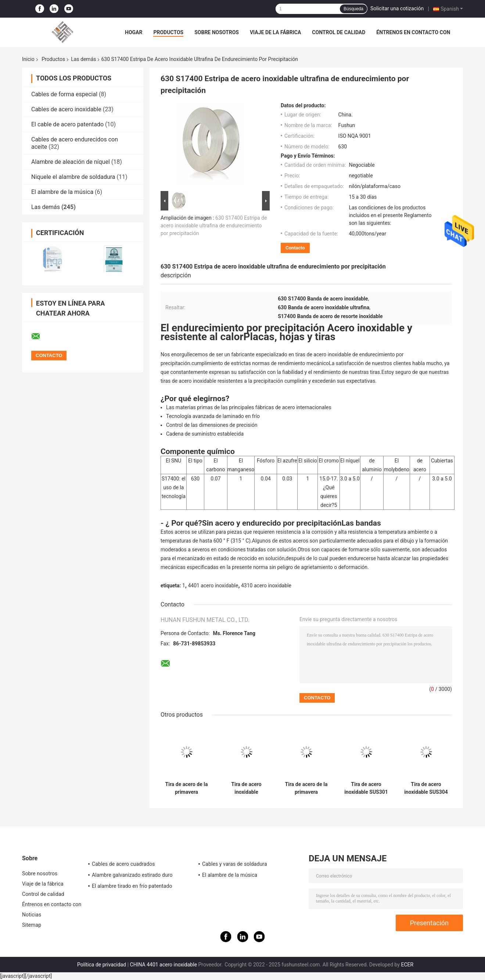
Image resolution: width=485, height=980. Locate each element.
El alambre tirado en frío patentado (132, 886)
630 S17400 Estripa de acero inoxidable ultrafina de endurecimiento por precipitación (214, 226)
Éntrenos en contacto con (413, 32)
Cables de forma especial (64, 94)
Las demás (83, 59)
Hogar (134, 32)
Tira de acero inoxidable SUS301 (366, 788)
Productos (168, 32)
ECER (407, 965)
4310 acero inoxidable (266, 586)
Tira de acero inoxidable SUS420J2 (246, 788)
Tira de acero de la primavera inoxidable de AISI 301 (187, 788)
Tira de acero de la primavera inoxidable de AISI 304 (306, 788)
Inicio (28, 59)
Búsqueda (353, 9)
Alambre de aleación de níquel (71, 162)
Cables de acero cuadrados (123, 864)
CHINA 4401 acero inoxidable (164, 965)
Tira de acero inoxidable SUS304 (426, 788)
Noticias (32, 915)
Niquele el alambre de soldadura (73, 177)
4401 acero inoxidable (213, 586)
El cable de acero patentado (67, 124)
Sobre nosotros (217, 32)
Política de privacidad (102, 965)
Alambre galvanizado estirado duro (132, 875)
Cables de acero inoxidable (66, 109)
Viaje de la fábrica (275, 32)
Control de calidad (339, 32)
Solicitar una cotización (397, 8)
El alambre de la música (62, 192)
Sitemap (32, 925)
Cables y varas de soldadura (235, 864)
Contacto (295, 248)
